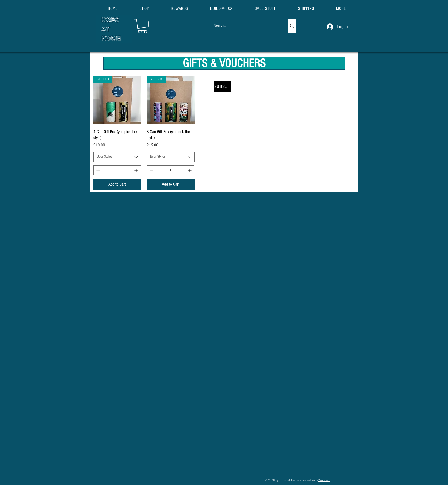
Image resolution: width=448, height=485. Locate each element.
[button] (341, 8)
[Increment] (137, 170)
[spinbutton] (117, 170)
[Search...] (221, 26)
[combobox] (117, 157)
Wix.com (324, 480)
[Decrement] (98, 170)
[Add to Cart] (117, 184)
